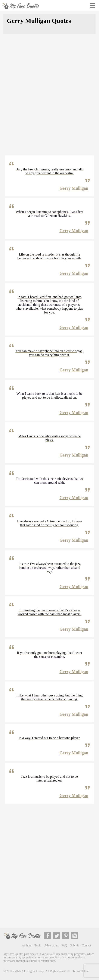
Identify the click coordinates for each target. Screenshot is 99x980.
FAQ (64, 945)
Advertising (51, 945)
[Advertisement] (49, 97)
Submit (74, 945)
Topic (38, 945)
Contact (86, 945)
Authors (27, 945)
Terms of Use (81, 971)
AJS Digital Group (33, 971)
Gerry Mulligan (74, 188)
